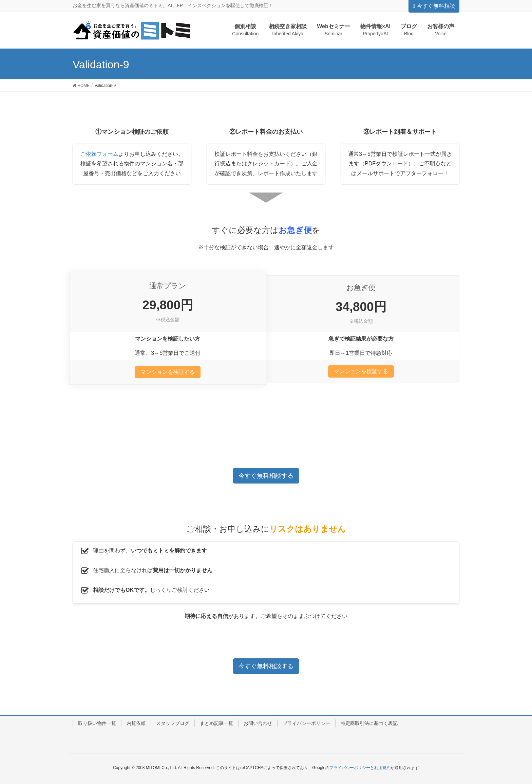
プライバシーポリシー (306, 723)
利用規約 (382, 768)
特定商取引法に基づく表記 (369, 723)
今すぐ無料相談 (434, 6)
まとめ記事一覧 (216, 723)
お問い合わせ (258, 723)
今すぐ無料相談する (266, 476)
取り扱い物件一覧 (97, 723)
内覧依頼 (136, 723)
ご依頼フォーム (99, 154)
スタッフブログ (173, 723)
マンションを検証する (168, 372)
